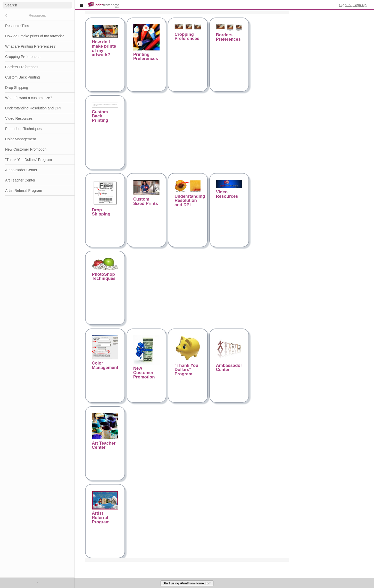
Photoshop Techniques (23, 129)
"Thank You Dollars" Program (28, 160)
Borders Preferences (22, 67)
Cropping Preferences (23, 57)
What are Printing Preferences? (30, 46)
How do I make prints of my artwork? (34, 36)
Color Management (20, 139)
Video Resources (19, 118)
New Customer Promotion (26, 149)
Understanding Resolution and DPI (33, 108)
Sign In (345, 5)
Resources (37, 15)
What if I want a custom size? (29, 98)
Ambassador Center (21, 170)
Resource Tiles (17, 26)
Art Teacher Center (20, 180)
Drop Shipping (17, 88)
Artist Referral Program (24, 191)
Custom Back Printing (23, 77)
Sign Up (360, 5)
